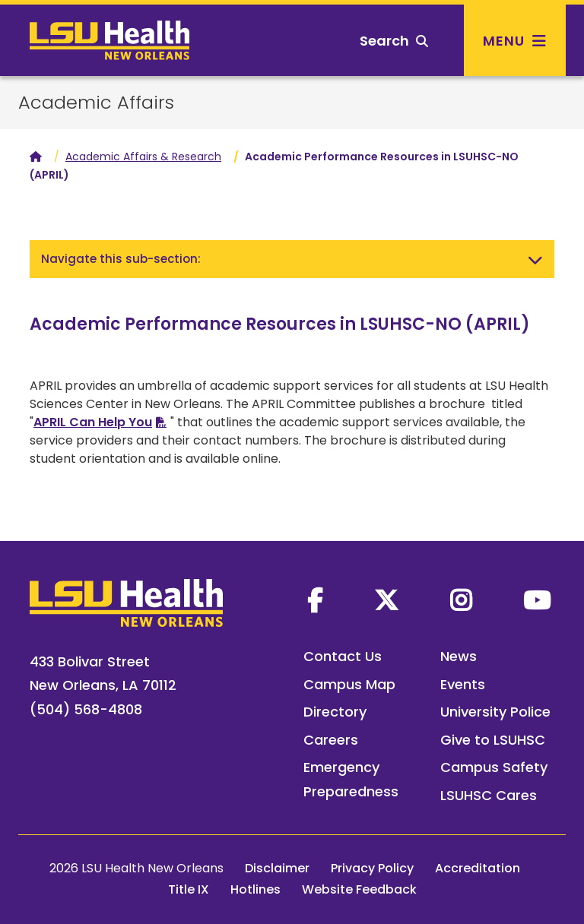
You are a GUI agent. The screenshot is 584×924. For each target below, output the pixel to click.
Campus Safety (494, 767)
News (459, 656)
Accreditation (478, 868)
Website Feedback (359, 889)
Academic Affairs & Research (143, 157)
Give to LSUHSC (493, 740)
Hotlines (255, 889)
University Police (495, 712)
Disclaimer (277, 868)
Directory (335, 712)
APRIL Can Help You (93, 422)
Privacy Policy (372, 868)
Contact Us (343, 656)
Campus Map (349, 684)
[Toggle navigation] (535, 259)
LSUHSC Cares (489, 795)
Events (463, 684)
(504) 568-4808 (86, 709)
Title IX (189, 889)
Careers (331, 740)
